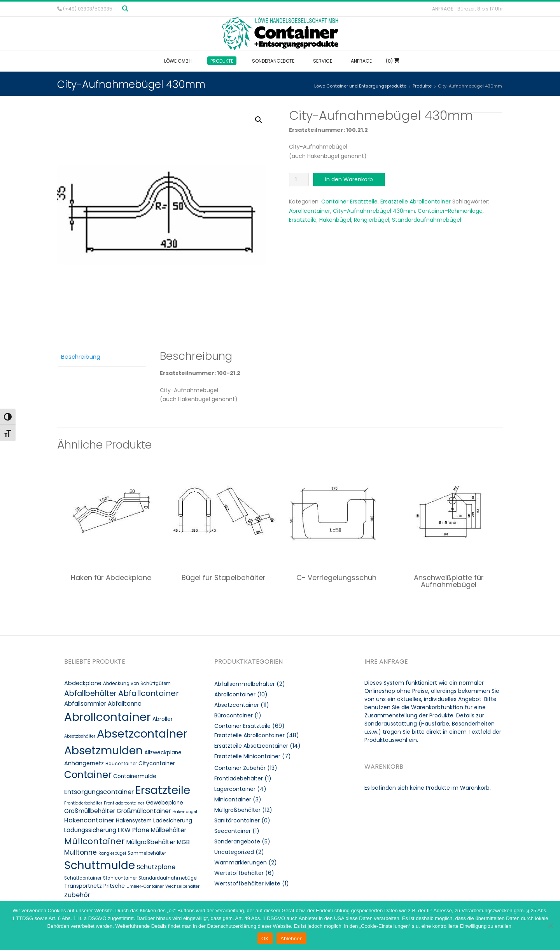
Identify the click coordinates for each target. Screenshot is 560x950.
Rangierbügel (372, 220)
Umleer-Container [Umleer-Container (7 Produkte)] (145, 886)
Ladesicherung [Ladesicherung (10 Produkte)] (173, 821)
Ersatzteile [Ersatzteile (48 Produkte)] (163, 790)
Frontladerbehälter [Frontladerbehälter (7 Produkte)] (83, 803)
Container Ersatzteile (349, 202)
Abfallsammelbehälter (245, 684)
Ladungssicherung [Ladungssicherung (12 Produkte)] (90, 830)
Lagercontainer (235, 789)
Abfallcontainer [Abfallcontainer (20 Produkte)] (149, 693)
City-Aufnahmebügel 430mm (374, 211)
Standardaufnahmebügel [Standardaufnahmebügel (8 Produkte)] (168, 878)
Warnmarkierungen (241, 862)
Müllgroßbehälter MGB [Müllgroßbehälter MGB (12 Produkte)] (158, 842)
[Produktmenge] (299, 180)
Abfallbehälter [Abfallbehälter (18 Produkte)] (90, 693)
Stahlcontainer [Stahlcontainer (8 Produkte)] (120, 878)
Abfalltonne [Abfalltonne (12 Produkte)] (125, 704)
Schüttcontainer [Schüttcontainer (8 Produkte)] (83, 878)
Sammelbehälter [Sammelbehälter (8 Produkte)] (147, 853)
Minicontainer (233, 799)
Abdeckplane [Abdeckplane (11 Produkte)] (83, 683)
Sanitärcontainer (237, 820)
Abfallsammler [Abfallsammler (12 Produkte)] (85, 704)
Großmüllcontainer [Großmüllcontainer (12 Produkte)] (144, 811)
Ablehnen (291, 939)
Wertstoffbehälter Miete (247, 883)
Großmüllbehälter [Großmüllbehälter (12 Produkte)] (90, 811)
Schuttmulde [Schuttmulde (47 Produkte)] (100, 865)
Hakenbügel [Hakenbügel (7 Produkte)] (185, 812)
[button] (259, 120)
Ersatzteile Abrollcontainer (416, 202)
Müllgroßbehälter (237, 810)
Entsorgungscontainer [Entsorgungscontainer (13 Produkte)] (99, 792)
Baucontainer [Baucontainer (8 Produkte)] (121, 764)
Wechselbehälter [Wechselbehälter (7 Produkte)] (182, 886)
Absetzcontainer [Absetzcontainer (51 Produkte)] (142, 734)
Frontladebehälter (239, 778)
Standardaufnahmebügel (427, 220)
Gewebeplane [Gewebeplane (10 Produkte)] (164, 803)
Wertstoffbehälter (239, 873)
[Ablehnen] (550, 925)
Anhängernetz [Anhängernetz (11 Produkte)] (84, 763)
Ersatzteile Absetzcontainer (251, 746)
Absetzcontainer (237, 705)
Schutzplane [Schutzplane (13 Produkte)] (156, 867)
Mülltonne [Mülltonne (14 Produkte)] (80, 852)
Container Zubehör (240, 768)
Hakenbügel (335, 220)
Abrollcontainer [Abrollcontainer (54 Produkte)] (108, 717)
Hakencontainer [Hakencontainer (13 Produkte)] (89, 820)
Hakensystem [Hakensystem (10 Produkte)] (134, 821)
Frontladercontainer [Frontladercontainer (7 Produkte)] (124, 803)
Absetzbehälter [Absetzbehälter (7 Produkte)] (80, 736)
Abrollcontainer (310, 211)
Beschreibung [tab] (81, 357)
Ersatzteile (303, 220)
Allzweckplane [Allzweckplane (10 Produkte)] (163, 753)
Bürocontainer (234, 715)
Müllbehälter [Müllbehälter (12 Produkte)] (169, 830)
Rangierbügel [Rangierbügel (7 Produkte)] (112, 853)
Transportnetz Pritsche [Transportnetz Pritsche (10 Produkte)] (94, 886)
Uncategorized (234, 852)
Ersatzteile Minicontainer (247, 756)
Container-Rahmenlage (450, 211)
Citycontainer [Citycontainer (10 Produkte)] (157, 763)
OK (265, 939)
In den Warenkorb (349, 179)
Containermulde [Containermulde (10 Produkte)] (135, 776)
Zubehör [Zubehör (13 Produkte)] (77, 895)
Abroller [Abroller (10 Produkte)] (163, 719)
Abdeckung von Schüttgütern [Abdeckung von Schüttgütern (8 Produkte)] (137, 684)
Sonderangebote (237, 841)
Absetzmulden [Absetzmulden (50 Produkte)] (103, 750)
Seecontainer (233, 831)
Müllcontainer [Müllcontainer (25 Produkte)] (94, 841)
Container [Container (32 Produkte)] (88, 775)
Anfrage (443, 9)
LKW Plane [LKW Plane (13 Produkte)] (134, 830)
